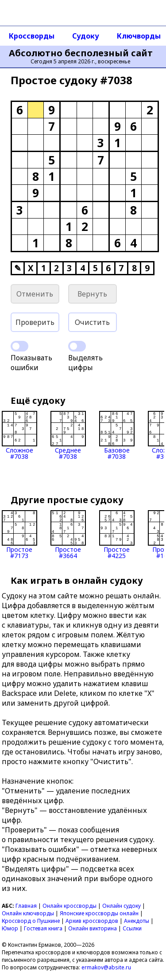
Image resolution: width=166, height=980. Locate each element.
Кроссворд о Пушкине (31, 921)
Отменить (35, 294)
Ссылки (132, 928)
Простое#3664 (68, 535)
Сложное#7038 (19, 435)
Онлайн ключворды (28, 913)
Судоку (86, 36)
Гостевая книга (43, 928)
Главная (26, 906)
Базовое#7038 (117, 435)
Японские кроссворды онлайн (99, 913)
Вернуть (92, 294)
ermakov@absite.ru (106, 967)
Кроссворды (32, 36)
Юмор (10, 928)
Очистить (92, 322)
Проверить (35, 322)
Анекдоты (137, 921)
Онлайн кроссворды (69, 906)
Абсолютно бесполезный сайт (81, 53)
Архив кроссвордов (92, 921)
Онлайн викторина (93, 928)
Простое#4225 (117, 535)
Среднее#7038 (68, 435)
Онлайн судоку (122, 906)
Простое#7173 (19, 535)
